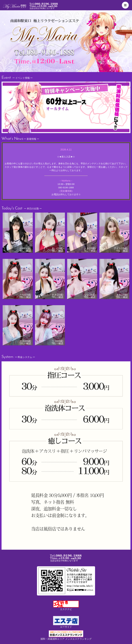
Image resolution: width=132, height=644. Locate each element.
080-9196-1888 (66, 188)
